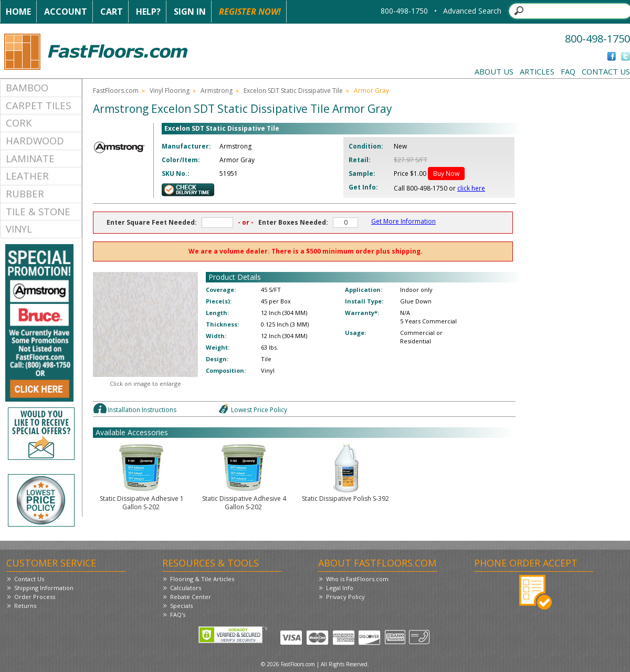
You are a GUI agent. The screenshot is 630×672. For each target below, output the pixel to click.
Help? (148, 12)
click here (471, 188)
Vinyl (19, 229)
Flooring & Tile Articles (202, 579)
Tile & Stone (38, 211)
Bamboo (27, 87)
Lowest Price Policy (259, 410)
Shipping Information (44, 588)
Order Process (35, 597)
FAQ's (178, 615)
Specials (181, 606)
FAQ (568, 71)
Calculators (186, 588)
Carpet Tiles (38, 105)
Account (66, 12)
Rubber (25, 193)
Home (18, 12)
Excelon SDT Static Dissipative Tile (293, 91)
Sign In (190, 12)
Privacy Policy (345, 597)
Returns (25, 606)
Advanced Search (472, 11)
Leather (27, 176)
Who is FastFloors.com (357, 579)
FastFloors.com (116, 91)
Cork (19, 123)
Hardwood (35, 140)
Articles (537, 71)
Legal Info (340, 588)
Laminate (30, 158)
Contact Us (606, 71)
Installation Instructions (142, 410)
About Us (494, 71)
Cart (112, 12)
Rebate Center (191, 597)
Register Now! (250, 12)
